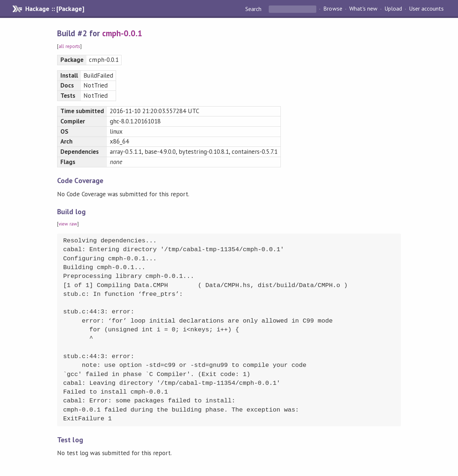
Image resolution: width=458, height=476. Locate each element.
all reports (69, 46)
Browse (333, 9)
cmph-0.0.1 (122, 33)
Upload (393, 9)
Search (254, 9)
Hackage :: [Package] (55, 9)
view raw (68, 224)
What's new (363, 9)
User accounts (426, 9)
